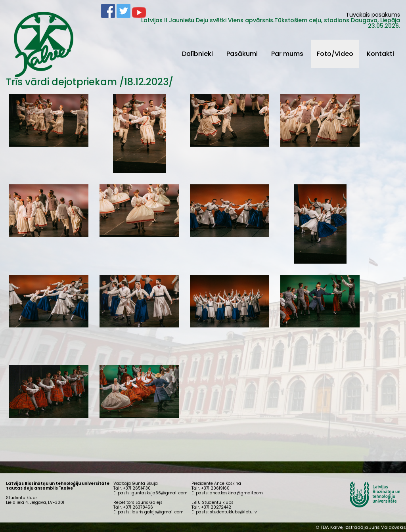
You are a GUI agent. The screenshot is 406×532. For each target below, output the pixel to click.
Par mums (287, 54)
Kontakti (380, 54)
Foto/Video (335, 54)
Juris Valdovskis (388, 527)
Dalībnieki (197, 54)
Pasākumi (242, 54)
